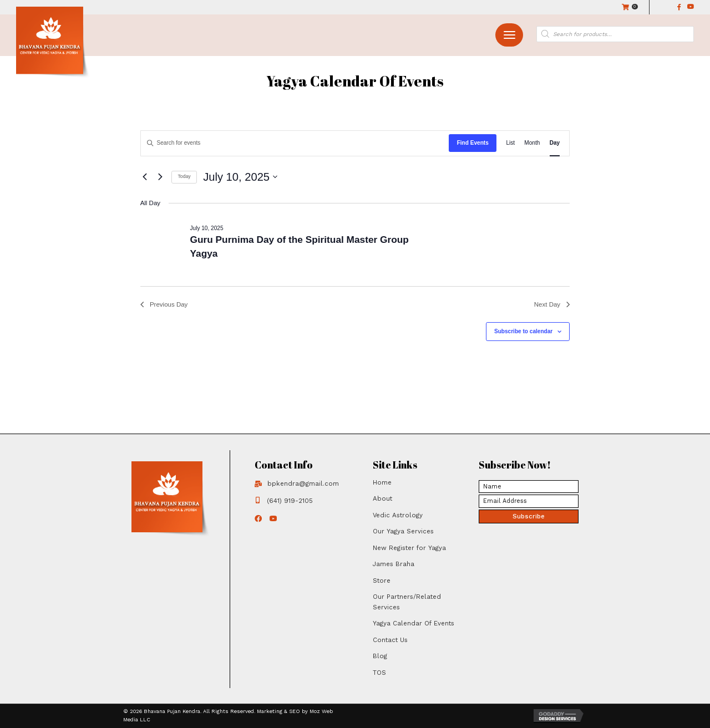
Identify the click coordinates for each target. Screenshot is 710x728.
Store (382, 581)
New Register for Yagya (409, 548)
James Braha (394, 564)
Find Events (473, 143)
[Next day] (161, 177)
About (382, 498)
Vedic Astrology (398, 515)
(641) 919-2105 (290, 501)
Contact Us (390, 640)
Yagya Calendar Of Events (414, 623)
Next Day (552, 304)
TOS (379, 673)
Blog (380, 656)
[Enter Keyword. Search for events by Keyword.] (295, 143)
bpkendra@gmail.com (303, 483)
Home (382, 482)
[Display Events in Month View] (532, 143)
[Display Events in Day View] (555, 143)
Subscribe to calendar (523, 331)
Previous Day (164, 304)
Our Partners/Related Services (407, 602)
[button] (509, 35)
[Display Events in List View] (510, 143)
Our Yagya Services (403, 531)
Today (184, 176)
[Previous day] (145, 177)
